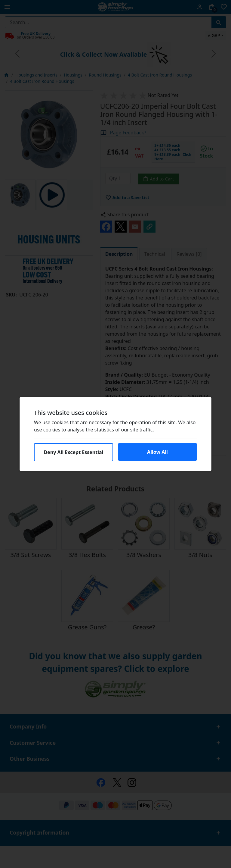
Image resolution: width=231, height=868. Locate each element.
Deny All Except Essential (74, 452)
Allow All (157, 452)
